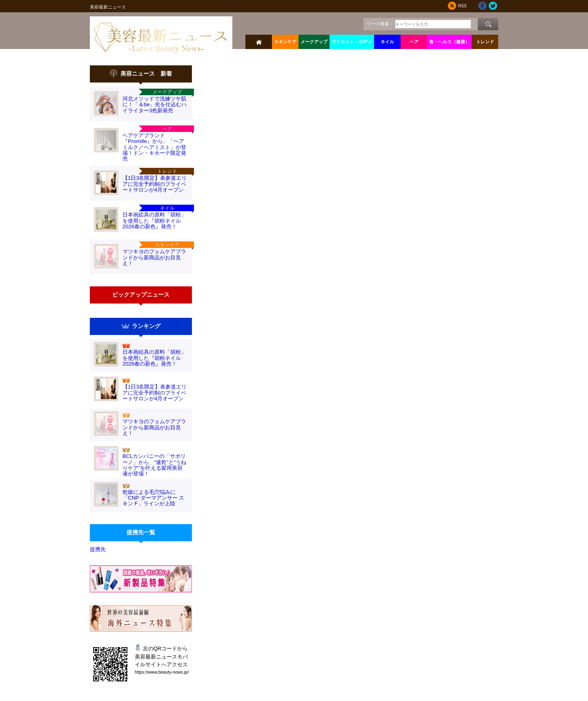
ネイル (387, 42)
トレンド (485, 42)
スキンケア (285, 42)
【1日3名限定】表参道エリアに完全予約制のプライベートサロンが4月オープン (155, 184)
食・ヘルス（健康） (449, 42)
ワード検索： (380, 24)
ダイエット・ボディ (352, 42)
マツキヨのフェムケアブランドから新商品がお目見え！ (154, 257)
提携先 (98, 549)
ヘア (414, 42)
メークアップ (314, 42)
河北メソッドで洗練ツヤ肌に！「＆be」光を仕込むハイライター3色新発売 (155, 105)
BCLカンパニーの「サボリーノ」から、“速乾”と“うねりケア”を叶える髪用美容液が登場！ (154, 465)
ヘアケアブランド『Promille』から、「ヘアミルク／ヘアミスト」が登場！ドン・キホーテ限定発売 (154, 147)
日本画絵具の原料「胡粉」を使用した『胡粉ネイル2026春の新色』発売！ (154, 221)
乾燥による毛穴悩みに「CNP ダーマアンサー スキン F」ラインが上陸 (153, 498)
